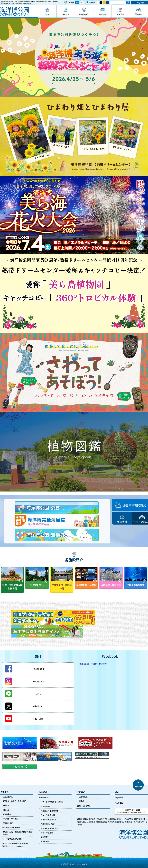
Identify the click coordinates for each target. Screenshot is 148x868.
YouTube (38, 719)
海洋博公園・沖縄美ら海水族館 (93, 664)
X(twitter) (38, 706)
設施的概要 (45, 841)
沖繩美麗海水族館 (48, 824)
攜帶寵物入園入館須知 (11, 827)
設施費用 (6, 805)
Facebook (38, 669)
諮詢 (117, 792)
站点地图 (119, 803)
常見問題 (139, 14)
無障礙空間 (7, 814)
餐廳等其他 (45, 837)
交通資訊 (120, 14)
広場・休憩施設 (47, 833)
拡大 (82, 2)
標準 (77, 2)
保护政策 (119, 797)
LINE (38, 694)
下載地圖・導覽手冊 (10, 819)
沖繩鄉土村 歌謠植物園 (50, 811)
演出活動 (6, 810)
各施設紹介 (84, 14)
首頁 (47, 14)
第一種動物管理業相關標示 (13, 839)
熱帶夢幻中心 (46, 806)
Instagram (38, 681)
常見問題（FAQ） (85, 806)
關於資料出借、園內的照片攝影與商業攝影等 (17, 833)
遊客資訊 (66, 14)
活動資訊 (102, 14)
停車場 (82, 801)
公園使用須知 (8, 797)
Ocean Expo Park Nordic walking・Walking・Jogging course (16, 845)
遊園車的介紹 (8, 823)
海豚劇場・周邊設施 (48, 820)
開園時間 (122, 522)
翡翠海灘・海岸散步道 (49, 828)
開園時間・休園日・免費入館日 (15, 801)
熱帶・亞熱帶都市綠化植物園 (52, 802)
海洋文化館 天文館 (48, 815)
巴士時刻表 (83, 797)
